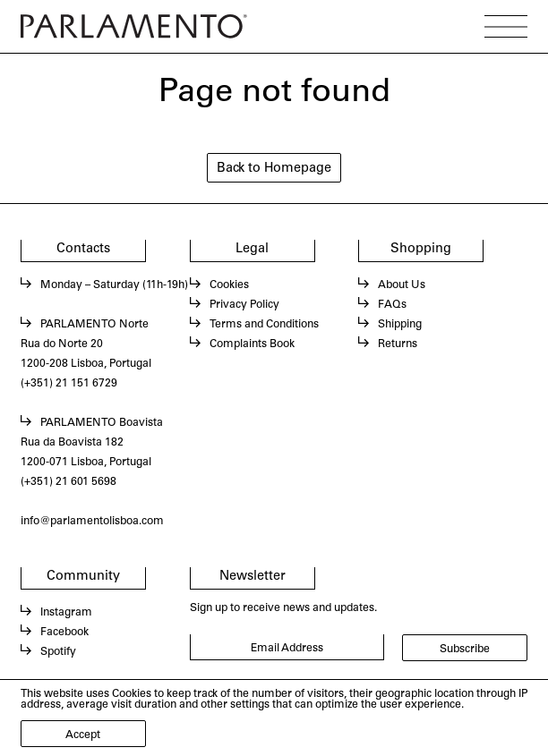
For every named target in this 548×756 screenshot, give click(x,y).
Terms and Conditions (264, 325)
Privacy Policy (244, 305)
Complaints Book (252, 344)
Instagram (66, 613)
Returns (398, 344)
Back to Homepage (274, 169)
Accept (83, 735)
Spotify (58, 652)
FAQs (392, 305)
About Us (402, 285)
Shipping (400, 325)
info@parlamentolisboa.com (92, 522)
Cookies (229, 285)
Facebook (64, 633)
